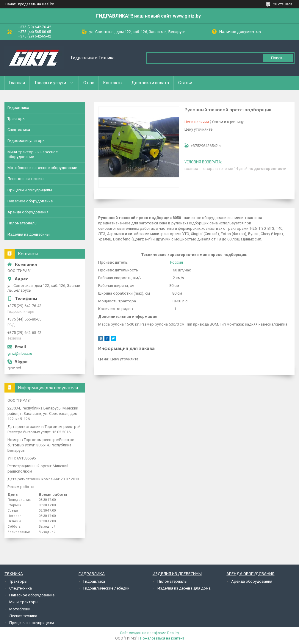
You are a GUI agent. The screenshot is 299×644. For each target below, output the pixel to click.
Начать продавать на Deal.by (30, 4)
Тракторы (17, 119)
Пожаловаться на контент (162, 638)
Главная (17, 83)
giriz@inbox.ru (20, 353)
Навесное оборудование (30, 201)
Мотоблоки (20, 609)
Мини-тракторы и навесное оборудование (33, 154)
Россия (177, 262)
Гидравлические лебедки (106, 588)
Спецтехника (19, 130)
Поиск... (278, 58)
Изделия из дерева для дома (184, 588)
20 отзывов (283, 4)
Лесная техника (23, 616)
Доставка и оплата (150, 83)
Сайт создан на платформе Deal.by (149, 633)
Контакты (113, 83)
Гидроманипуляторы (26, 141)
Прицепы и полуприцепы (30, 190)
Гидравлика (18, 108)
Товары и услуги (50, 83)
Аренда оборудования (28, 212)
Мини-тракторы (24, 602)
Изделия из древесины (29, 234)
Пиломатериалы (22, 223)
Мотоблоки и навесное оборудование (42, 168)
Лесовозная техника (26, 179)
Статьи (185, 83)
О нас (89, 83)
